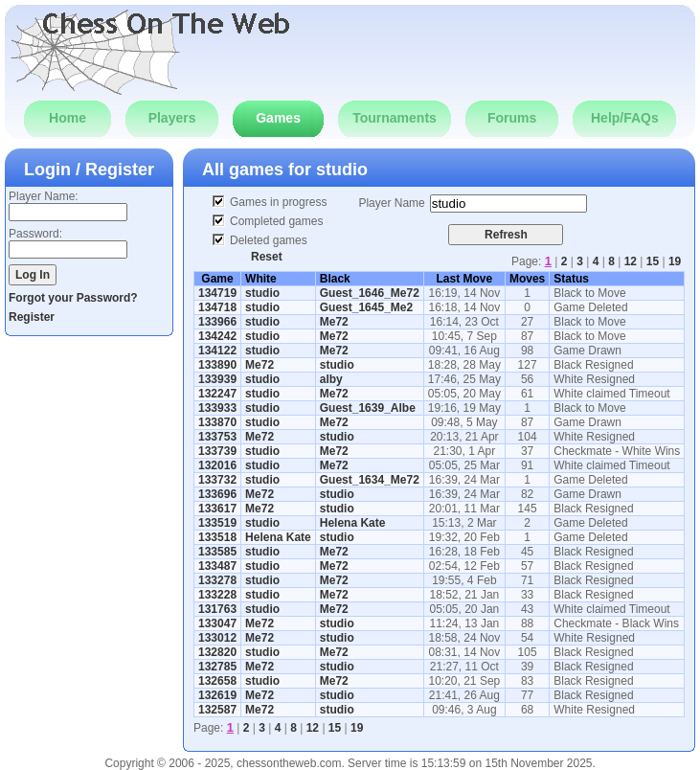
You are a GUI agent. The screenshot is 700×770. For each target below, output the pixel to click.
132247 (217, 394)
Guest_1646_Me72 (370, 293)
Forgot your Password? (73, 298)
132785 (217, 667)
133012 (217, 638)
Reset (267, 257)
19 (675, 261)
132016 (217, 465)
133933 (217, 408)
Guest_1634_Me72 (370, 480)
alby (331, 379)
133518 (217, 537)
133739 (217, 451)
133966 (217, 322)
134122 (217, 351)
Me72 (334, 322)
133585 (217, 552)
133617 (217, 509)
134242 (217, 336)
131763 (217, 609)
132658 (217, 681)
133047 (217, 623)
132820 (217, 652)
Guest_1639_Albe (368, 408)
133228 (217, 595)
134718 (217, 307)
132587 (217, 710)
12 (631, 261)
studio (342, 170)
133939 (217, 379)
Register (32, 317)
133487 (217, 566)
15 (653, 261)
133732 (217, 480)
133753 (217, 437)
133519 (217, 523)
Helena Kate (353, 523)
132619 (217, 695)
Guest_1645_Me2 (366, 307)
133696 (217, 494)
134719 (217, 293)
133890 (217, 365)
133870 (217, 422)
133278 (217, 580)
